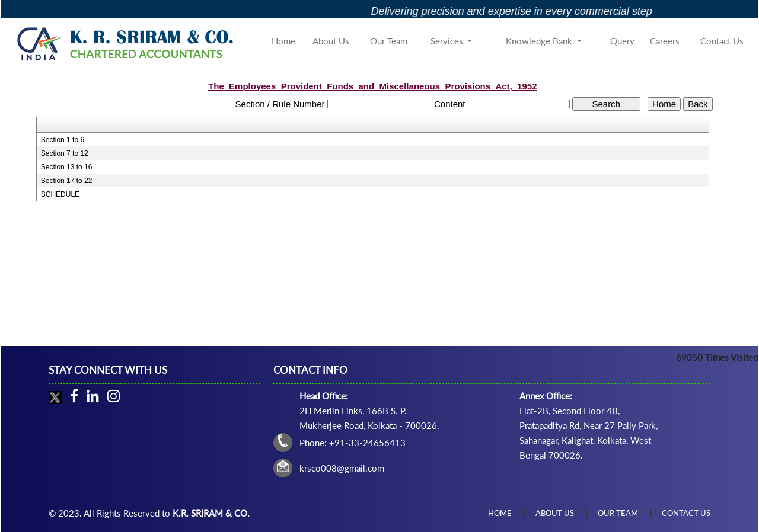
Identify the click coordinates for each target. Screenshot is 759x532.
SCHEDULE (60, 194)
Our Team (389, 41)
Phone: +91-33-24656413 (353, 443)
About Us (331, 41)
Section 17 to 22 (67, 181)
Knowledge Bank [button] (540, 41)
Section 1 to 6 (63, 140)
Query (622, 41)
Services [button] (448, 41)
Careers (665, 41)
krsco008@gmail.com (342, 468)
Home (283, 41)
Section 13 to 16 (67, 167)
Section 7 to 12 (65, 153)
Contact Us (722, 41)
